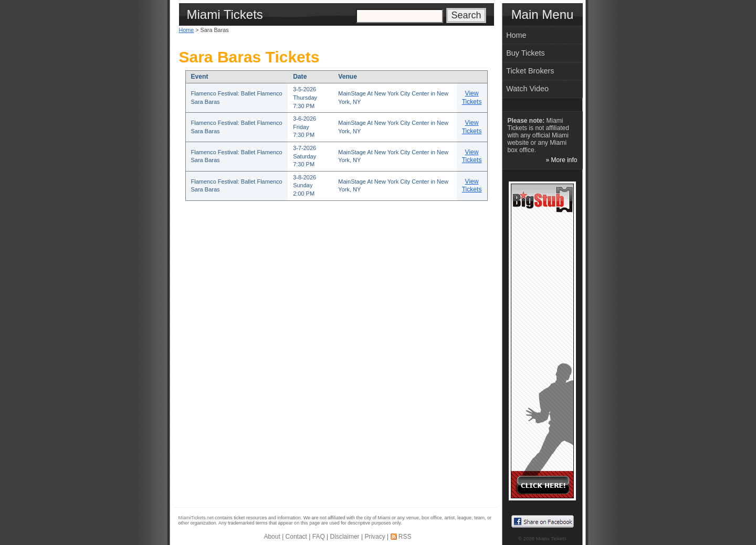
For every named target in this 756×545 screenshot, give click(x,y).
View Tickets (472, 98)
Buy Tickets (526, 53)
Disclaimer (345, 537)
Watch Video (527, 89)
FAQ (319, 537)
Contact (296, 537)
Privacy (375, 537)
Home (187, 30)
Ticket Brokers (530, 71)
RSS (405, 537)
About (272, 537)
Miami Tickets (551, 538)
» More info (561, 160)
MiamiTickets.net (196, 518)
